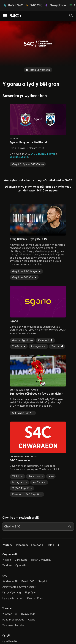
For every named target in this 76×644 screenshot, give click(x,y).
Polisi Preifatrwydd (13, 620)
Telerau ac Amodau (13, 625)
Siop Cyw (30, 593)
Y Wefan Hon (10, 614)
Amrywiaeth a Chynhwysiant (19, 587)
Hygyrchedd (28, 614)
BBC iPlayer (48, 154)
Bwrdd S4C (28, 581)
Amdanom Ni (10, 581)
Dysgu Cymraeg (12, 593)
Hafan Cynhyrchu (41, 560)
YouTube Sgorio (19, 157)
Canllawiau (21, 560)
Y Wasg (7, 560)
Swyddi (43, 581)
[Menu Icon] (5, 16)
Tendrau (7, 565)
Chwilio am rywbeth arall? (21, 518)
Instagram (22, 545)
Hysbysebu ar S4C (13, 598)
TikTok (50, 545)
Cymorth (20, 565)
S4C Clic (35, 154)
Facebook (37, 545)
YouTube (7, 545)
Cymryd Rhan (35, 598)
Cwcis (32, 620)
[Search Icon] (71, 16)
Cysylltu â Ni (10, 641)
